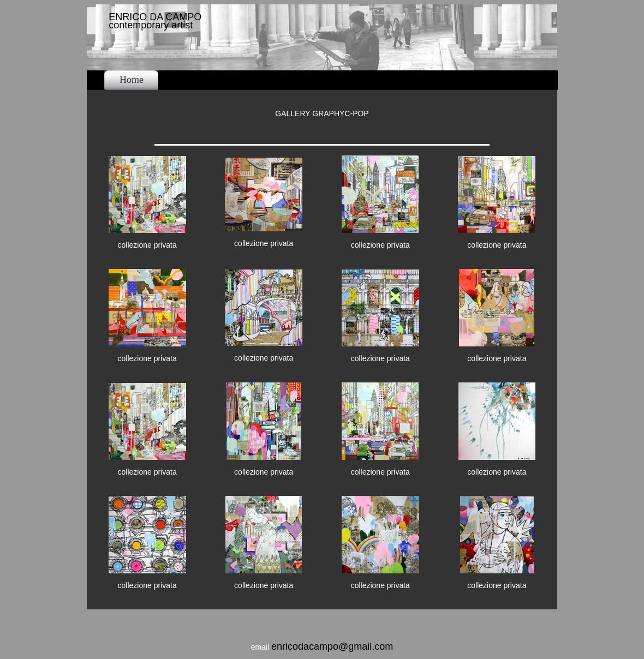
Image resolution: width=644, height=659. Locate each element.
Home (132, 80)
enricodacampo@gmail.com (332, 646)
